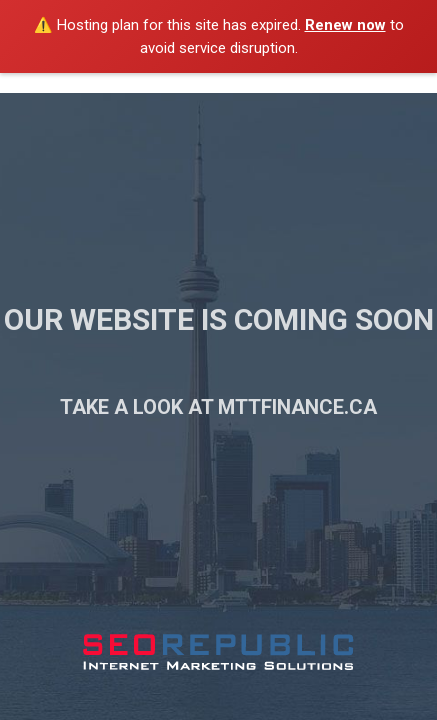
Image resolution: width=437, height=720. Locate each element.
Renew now (345, 25)
